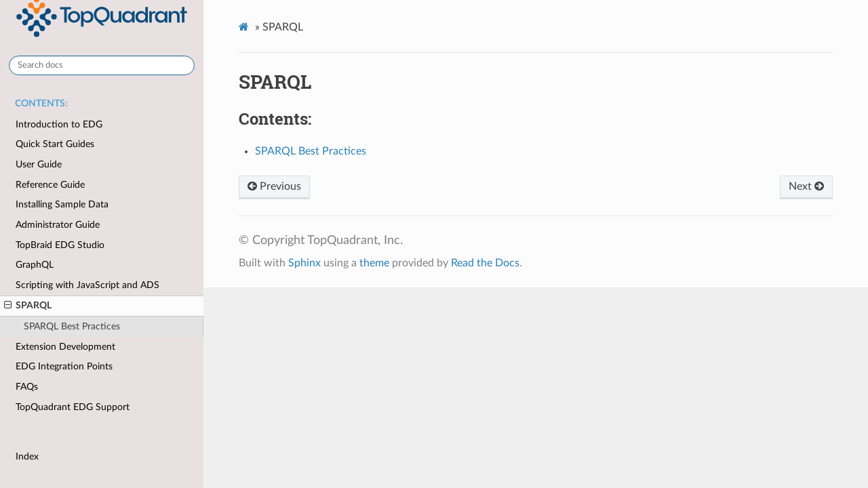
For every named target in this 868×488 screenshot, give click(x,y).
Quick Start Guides (55, 144)
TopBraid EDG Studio (60, 245)
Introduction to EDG (59, 124)
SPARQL (28, 306)
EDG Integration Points (64, 366)
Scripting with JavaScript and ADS (87, 285)
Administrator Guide (58, 225)
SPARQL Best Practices (72, 326)
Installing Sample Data (62, 204)
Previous (274, 186)
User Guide (39, 164)
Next (806, 186)
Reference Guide (50, 185)
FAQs (27, 387)
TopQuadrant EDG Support (73, 407)
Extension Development (65, 347)
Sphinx (304, 263)
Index (27, 456)
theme (374, 263)
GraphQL (35, 265)
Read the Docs (485, 263)
